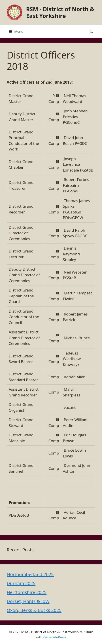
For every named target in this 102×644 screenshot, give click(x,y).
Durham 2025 (21, 583)
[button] (91, 31)
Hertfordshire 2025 (27, 592)
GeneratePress (55, 637)
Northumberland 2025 (30, 574)
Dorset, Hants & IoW (28, 601)
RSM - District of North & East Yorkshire (60, 12)
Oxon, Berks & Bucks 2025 (34, 610)
